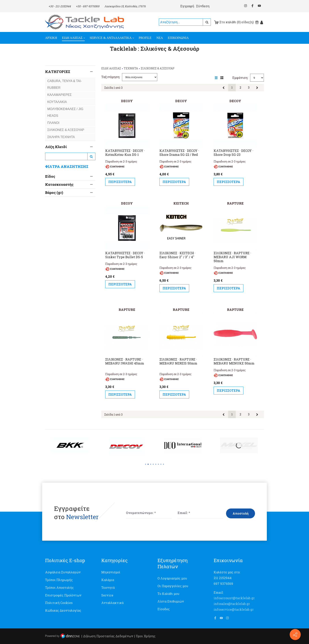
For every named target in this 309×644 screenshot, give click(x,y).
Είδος (50, 176)
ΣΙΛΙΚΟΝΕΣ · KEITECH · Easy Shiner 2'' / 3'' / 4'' (177, 255)
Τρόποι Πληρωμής (59, 580)
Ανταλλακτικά (112, 603)
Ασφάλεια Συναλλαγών (63, 572)
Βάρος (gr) (54, 237)
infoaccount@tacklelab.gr (234, 598)
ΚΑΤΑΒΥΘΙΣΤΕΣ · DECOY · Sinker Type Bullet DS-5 (125, 255)
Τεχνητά (108, 587)
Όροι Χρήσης (146, 636)
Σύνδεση (203, 6)
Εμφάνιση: (240, 78)
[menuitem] (54, 38)
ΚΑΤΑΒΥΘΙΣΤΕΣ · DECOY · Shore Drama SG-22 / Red (179, 153)
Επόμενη (257, 88)
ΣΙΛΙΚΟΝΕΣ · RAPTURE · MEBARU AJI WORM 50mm (232, 257)
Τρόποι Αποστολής (59, 587)
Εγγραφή (187, 6)
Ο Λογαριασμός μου (172, 578)
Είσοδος (164, 609)
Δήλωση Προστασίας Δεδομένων (108, 636)
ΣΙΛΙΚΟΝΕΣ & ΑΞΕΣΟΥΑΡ (158, 68)
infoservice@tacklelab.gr (234, 609)
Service (107, 595)
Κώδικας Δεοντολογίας (63, 610)
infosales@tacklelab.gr (232, 604)
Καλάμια (108, 580)
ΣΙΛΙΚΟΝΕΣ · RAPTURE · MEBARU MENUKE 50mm (234, 361)
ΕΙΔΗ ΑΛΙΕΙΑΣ (111, 68)
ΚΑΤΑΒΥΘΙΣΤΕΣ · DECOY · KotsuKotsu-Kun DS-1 (125, 153)
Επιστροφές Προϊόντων (63, 595)
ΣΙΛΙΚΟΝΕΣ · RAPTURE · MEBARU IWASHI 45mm (125, 361)
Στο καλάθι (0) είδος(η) (234, 22)
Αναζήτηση (207, 22)
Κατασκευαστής (59, 192)
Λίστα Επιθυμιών (171, 601)
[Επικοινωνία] (295, 635)
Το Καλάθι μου (168, 594)
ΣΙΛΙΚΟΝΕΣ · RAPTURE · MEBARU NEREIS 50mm (178, 361)
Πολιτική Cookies (59, 603)
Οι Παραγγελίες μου (173, 586)
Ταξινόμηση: (111, 77)
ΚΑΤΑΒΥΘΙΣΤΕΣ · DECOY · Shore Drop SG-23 (233, 153)
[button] (146, 464)
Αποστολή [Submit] (241, 513)
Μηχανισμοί (111, 572)
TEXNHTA (131, 68)
